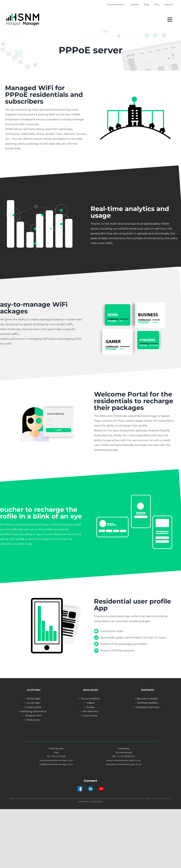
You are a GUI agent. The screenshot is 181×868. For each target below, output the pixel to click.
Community (90, 716)
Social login (34, 703)
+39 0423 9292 (58, 756)
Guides (90, 707)
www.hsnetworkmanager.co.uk (124, 760)
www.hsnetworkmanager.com (56, 760)
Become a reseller (147, 699)
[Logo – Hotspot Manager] (23, 13)
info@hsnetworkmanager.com (56, 764)
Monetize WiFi (33, 716)
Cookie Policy (97, 802)
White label (34, 699)
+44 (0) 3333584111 (125, 756)
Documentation (90, 699)
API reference (90, 711)
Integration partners (148, 707)
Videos (90, 703)
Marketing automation (33, 711)
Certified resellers (147, 703)
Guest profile (34, 707)
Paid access (33, 720)
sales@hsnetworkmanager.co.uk (124, 764)
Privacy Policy (84, 802)
